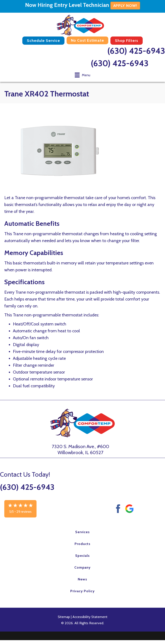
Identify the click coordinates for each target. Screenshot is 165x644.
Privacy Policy (82, 591)
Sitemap (64, 617)
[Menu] (82, 75)
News (82, 579)
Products (82, 544)
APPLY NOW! (125, 6)
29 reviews (24, 512)
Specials (83, 556)
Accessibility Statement (90, 617)
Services (83, 532)
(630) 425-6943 (136, 51)
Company (83, 567)
